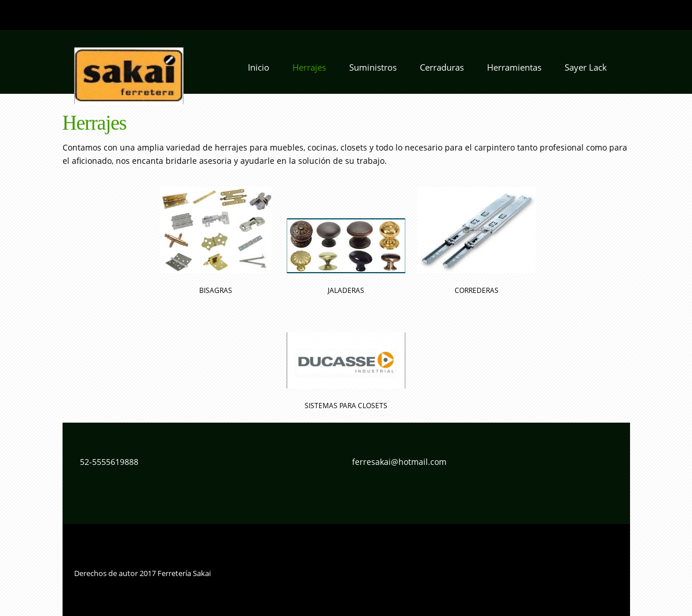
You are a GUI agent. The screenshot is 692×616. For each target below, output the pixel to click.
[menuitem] (259, 71)
